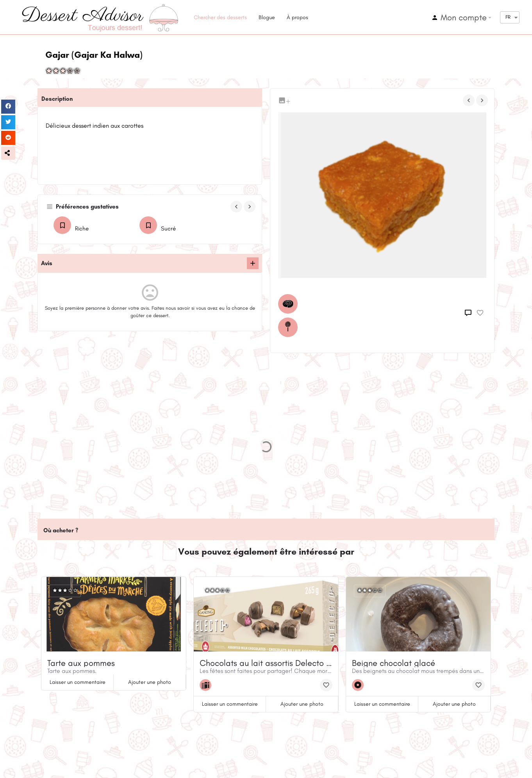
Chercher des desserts (220, 17)
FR (508, 17)
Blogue (267, 17)
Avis (47, 263)
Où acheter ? (61, 530)
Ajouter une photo (150, 682)
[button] (8, 153)
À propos (297, 17)
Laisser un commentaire (78, 682)
